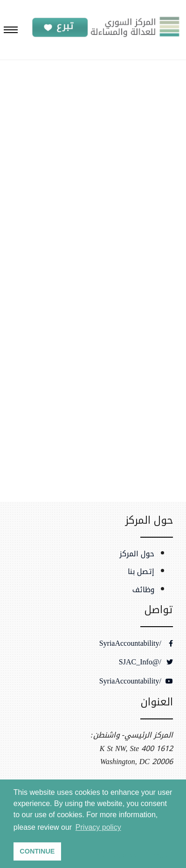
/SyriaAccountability (136, 643)
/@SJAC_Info (146, 662)
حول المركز (137, 554)
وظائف (143, 590)
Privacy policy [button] (98, 827)
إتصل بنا (141, 572)
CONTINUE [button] (37, 851)
